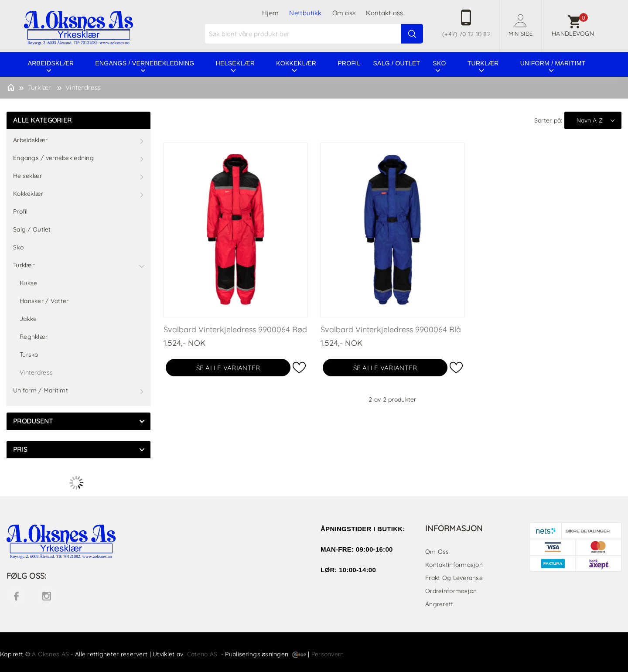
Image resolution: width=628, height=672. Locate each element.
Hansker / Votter (44, 301)
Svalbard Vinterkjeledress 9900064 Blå (391, 329)
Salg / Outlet (396, 63)
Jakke (28, 319)
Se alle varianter (228, 368)
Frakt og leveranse (454, 578)
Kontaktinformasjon (454, 565)
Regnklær (34, 337)
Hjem (270, 13)
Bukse (28, 283)
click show (142, 421)
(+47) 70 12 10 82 (466, 34)
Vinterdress (83, 87)
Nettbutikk (305, 13)
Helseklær (235, 63)
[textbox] (315, 34)
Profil (349, 63)
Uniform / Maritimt (553, 63)
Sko (439, 63)
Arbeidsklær (51, 63)
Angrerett (439, 604)
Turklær (483, 63)
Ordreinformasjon (451, 591)
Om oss (344, 13)
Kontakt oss (384, 13)
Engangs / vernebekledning (145, 63)
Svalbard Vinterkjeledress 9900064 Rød (235, 329)
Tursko (29, 355)
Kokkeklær (296, 63)
